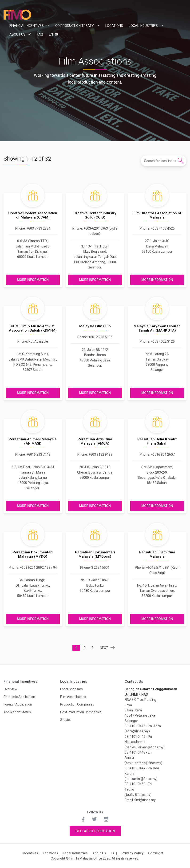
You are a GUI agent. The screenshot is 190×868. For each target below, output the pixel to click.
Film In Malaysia (18, 15)
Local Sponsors (71, 689)
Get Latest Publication (95, 831)
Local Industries (143, 26)
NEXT (104, 648)
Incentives (30, 853)
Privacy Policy (133, 853)
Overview (10, 689)
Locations (114, 26)
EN (51, 34)
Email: (129, 800)
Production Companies (77, 704)
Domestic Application (19, 697)
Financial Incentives (27, 26)
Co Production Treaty (75, 26)
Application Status (17, 712)
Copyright (156, 853)
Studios (66, 720)
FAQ (40, 34)
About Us (17, 34)
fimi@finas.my (145, 800)
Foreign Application (18, 704)
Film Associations (73, 697)
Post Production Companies (81, 712)
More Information (33, 280)
